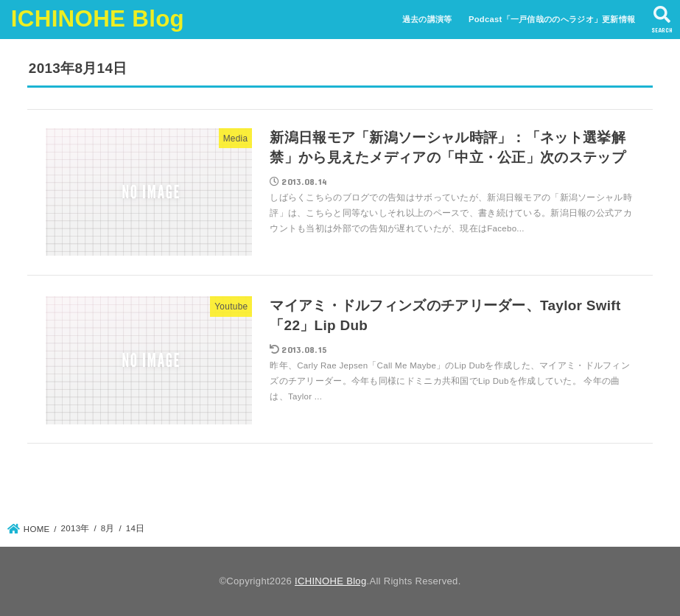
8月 (108, 528)
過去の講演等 (427, 19)
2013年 (76, 528)
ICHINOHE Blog (98, 19)
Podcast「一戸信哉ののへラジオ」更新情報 (552, 19)
